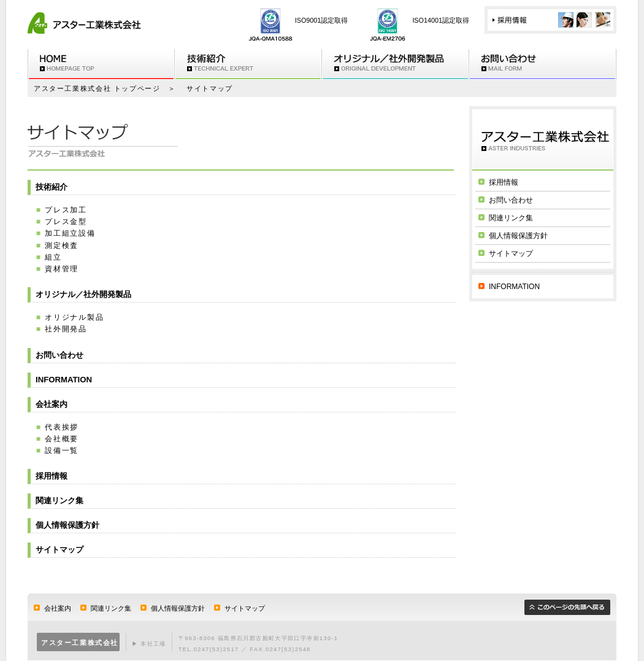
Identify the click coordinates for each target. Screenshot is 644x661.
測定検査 (62, 245)
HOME (101, 64)
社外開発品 (66, 329)
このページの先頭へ (567, 607)
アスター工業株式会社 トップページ (97, 88)
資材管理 (62, 269)
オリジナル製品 (75, 317)
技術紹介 (248, 64)
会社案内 (52, 404)
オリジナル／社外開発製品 (83, 294)
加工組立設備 (70, 233)
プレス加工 (66, 210)
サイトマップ (59, 550)
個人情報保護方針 (67, 525)
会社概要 (62, 439)
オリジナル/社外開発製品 (396, 64)
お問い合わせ (543, 64)
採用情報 (550, 20)
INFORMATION (64, 380)
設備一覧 (62, 450)
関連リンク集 (59, 501)
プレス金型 (66, 222)
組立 (53, 257)
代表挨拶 (62, 427)
